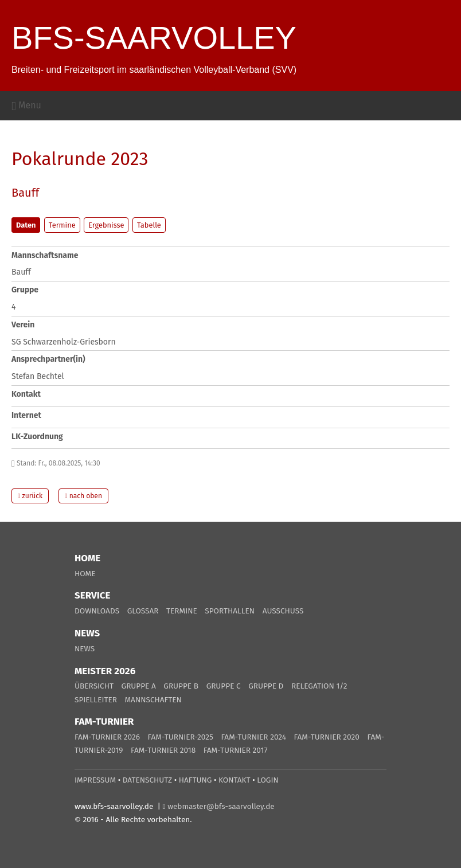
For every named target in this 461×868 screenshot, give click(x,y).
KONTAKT (235, 780)
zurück (30, 496)
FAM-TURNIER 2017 (236, 750)
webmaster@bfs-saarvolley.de (221, 806)
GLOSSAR (143, 611)
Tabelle (149, 225)
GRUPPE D (266, 686)
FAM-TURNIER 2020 (327, 737)
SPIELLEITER (96, 700)
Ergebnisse (106, 225)
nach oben (83, 496)
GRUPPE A (139, 686)
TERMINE (182, 611)
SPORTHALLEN (230, 611)
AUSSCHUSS (283, 611)
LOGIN (267, 780)
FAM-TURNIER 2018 (163, 750)
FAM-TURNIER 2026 (107, 737)
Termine (62, 225)
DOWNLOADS (97, 611)
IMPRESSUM (95, 780)
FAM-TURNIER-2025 (181, 737)
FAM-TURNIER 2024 (253, 737)
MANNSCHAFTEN (153, 700)
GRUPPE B (181, 686)
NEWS (85, 649)
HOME (85, 574)
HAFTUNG (196, 780)
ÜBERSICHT (94, 686)
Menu (26, 105)
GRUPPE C (224, 686)
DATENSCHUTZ (147, 780)
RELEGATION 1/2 (319, 686)
